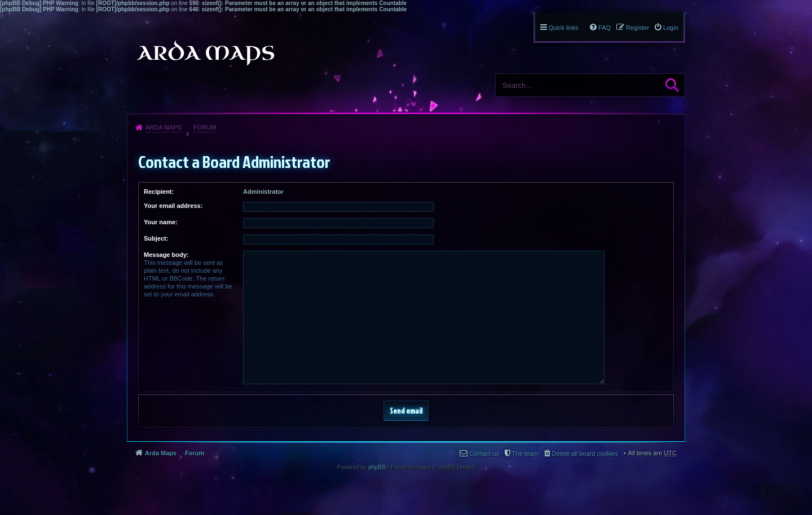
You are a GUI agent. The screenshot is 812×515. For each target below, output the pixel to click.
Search (672, 85)
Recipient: (159, 192)
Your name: (161, 222)
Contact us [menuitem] (484, 454)
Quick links (564, 28)
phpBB (377, 467)
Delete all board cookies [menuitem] (585, 454)
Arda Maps (164, 127)
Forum (205, 127)
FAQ (604, 28)
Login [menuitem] (671, 28)
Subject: (156, 238)
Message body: (166, 255)
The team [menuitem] (525, 454)
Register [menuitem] (637, 28)
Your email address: (173, 206)
